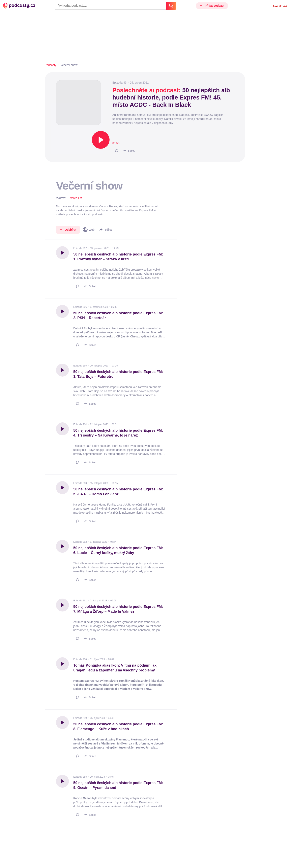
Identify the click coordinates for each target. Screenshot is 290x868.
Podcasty (51, 65)
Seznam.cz (280, 6)
